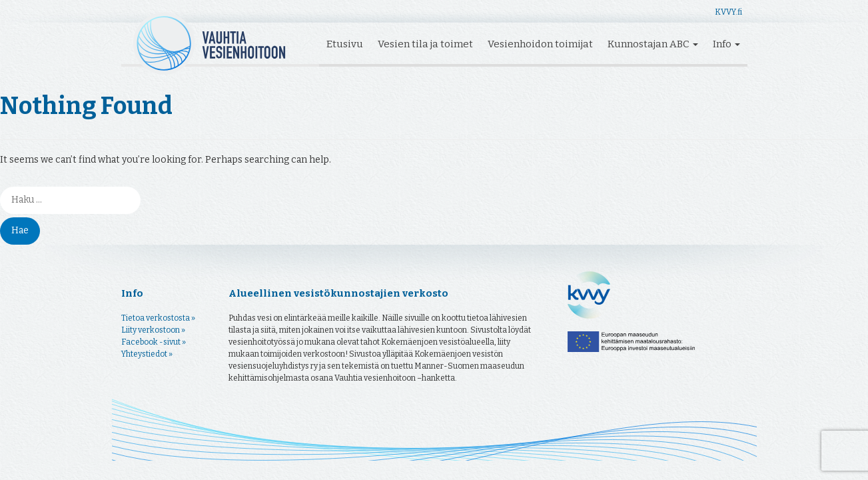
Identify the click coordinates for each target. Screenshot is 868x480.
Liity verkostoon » (153, 330)
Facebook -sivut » (154, 342)
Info (726, 44)
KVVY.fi (728, 12)
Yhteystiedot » (147, 354)
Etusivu (345, 44)
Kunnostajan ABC (653, 44)
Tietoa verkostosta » (158, 318)
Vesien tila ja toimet (425, 44)
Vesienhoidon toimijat (540, 44)
